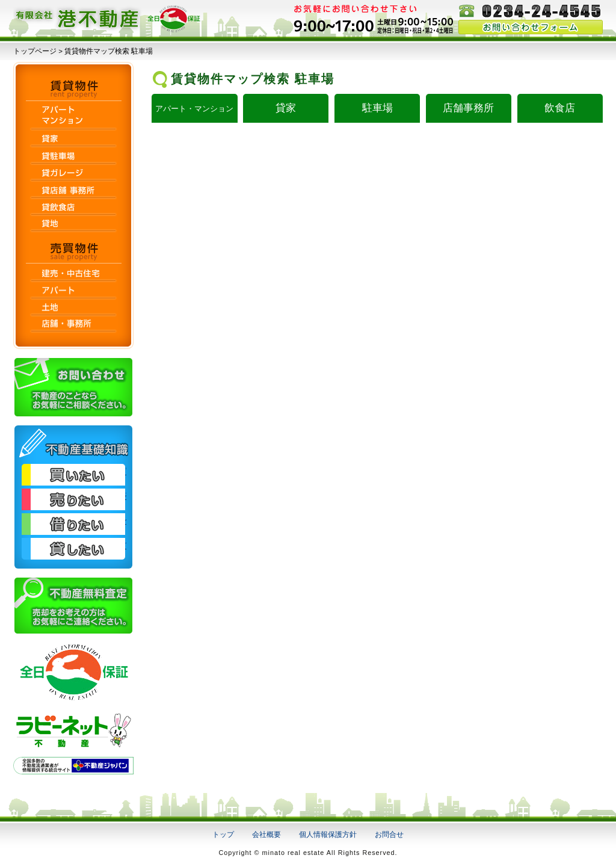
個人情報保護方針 (328, 835)
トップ (223, 835)
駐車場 (377, 108)
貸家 (286, 108)
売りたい (73, 499)
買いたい (73, 475)
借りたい (73, 524)
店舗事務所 (468, 108)
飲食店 (560, 108)
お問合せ (389, 835)
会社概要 (266, 835)
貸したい (73, 549)
